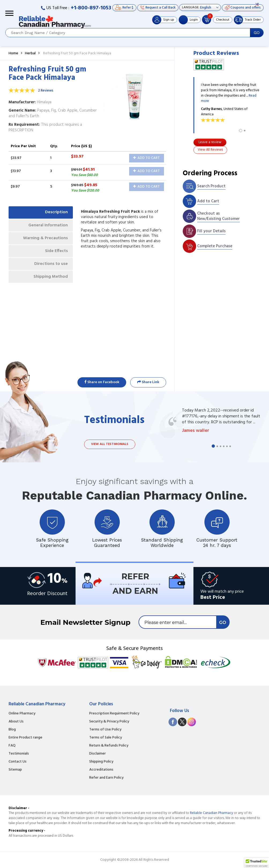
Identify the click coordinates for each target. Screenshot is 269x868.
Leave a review (210, 142)
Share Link (148, 382)
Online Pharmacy (22, 714)
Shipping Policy (101, 762)
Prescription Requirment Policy (114, 714)
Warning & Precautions (45, 238)
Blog (12, 730)
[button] (257, 863)
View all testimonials (110, 444)
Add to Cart (146, 158)
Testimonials (19, 754)
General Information (48, 225)
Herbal (30, 53)
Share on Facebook (102, 382)
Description (56, 212)
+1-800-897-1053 (91, 8)
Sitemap (15, 770)
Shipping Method (50, 278)
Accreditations (101, 770)
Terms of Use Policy (105, 730)
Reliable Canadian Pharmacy (212, 813)
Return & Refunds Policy (109, 746)
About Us (16, 722)
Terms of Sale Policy (106, 738)
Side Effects (56, 252)
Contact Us (18, 762)
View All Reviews (210, 150)
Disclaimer (98, 754)
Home (13, 53)
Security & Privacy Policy (109, 722)
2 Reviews (46, 91)
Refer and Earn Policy (106, 778)
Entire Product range (25, 738)
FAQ (12, 746)
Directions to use (51, 265)
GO (257, 33)
